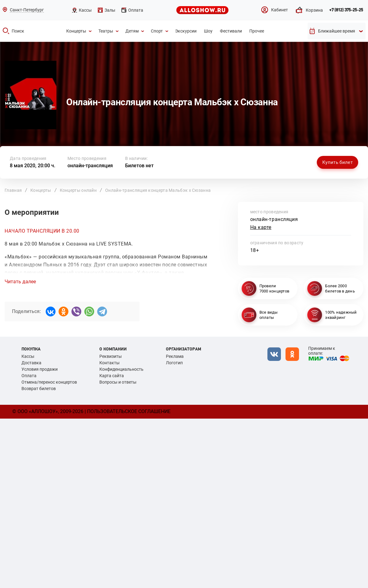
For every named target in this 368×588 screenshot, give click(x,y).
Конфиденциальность (121, 369)
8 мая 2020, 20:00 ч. (33, 166)
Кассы (28, 356)
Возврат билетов (39, 389)
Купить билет (337, 162)
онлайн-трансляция (90, 166)
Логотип (174, 363)
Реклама (175, 356)
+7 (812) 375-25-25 (346, 10)
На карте (261, 227)
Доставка (31, 363)
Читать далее (20, 282)
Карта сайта (112, 376)
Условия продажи (40, 369)
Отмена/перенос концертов (49, 382)
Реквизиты (111, 356)
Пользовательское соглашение (129, 411)
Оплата (29, 376)
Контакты (109, 363)
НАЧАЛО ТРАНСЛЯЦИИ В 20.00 (42, 231)
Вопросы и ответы (118, 382)
